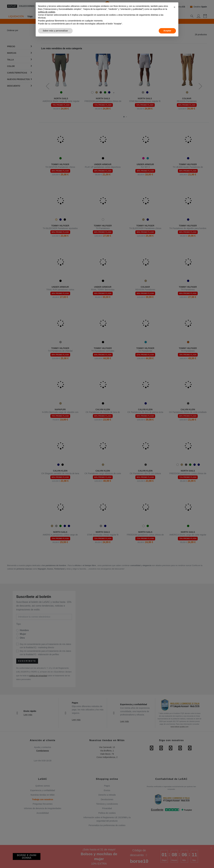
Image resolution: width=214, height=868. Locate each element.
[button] (174, 7)
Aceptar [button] (167, 31)
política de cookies (47, 12)
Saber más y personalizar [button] (55, 31)
